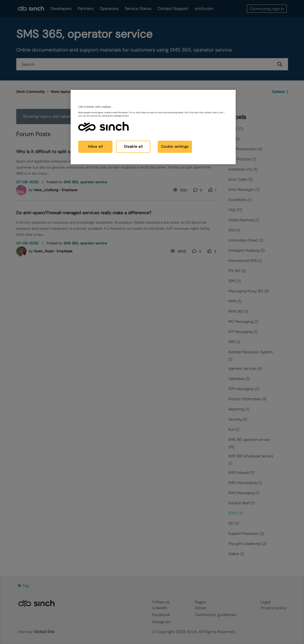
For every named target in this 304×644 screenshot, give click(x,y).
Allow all (95, 146)
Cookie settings (175, 146)
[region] (153, 127)
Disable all (133, 146)
